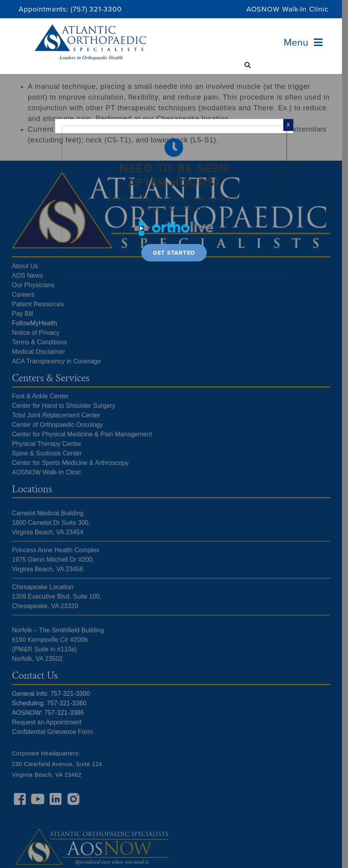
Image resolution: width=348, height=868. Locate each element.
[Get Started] (174, 253)
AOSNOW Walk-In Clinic (287, 9)
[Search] (248, 65)
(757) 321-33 (91, 9)
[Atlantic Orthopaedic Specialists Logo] (91, 28)
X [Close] (288, 125)
